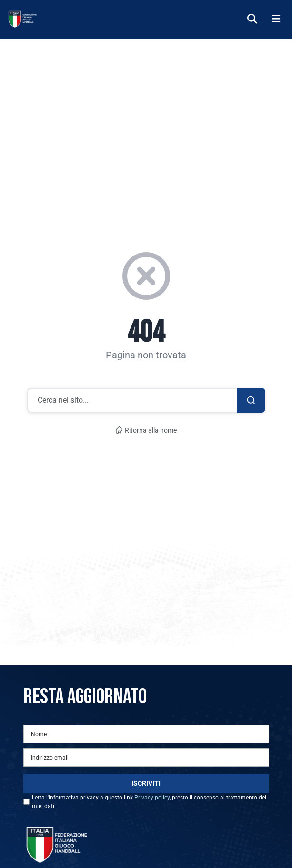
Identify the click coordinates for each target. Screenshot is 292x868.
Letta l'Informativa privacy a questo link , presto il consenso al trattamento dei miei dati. (149, 802)
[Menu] (276, 19)
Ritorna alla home (146, 430)
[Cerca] (252, 19)
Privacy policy (152, 798)
